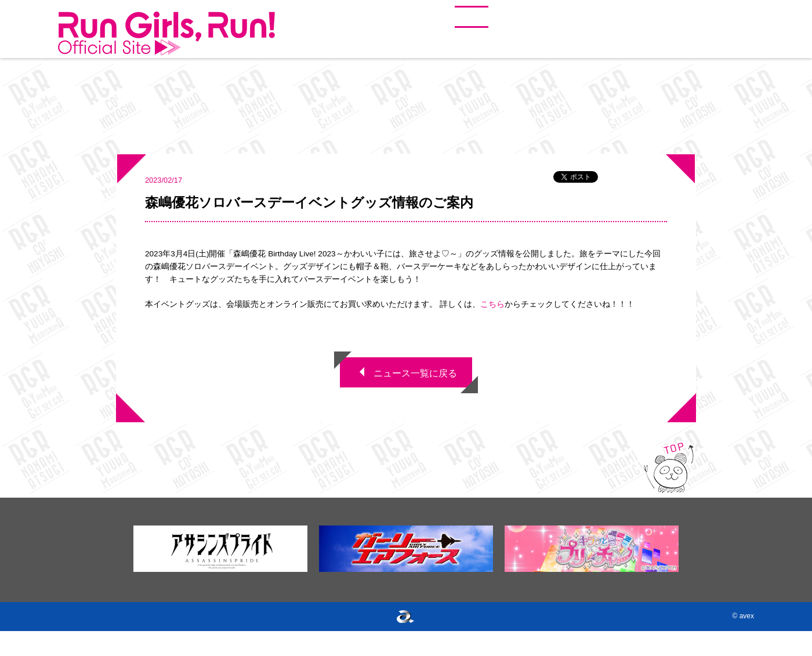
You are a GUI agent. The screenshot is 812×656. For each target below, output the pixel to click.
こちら (492, 304)
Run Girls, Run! (166, 34)
